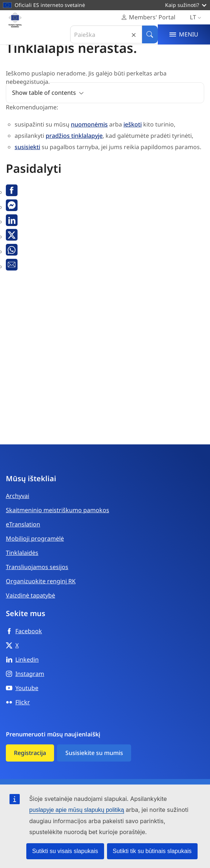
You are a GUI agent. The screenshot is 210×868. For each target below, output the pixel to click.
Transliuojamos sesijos (37, 567)
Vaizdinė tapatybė (30, 595)
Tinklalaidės (22, 553)
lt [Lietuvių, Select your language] (197, 17)
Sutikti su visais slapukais (65, 851)
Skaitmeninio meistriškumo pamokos (58, 510)
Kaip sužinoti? (186, 5)
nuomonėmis (89, 124)
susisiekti (27, 147)
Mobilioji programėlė (35, 538)
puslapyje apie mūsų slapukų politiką (77, 810)
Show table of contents (44, 93)
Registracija (30, 753)
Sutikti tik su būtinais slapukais (152, 851)
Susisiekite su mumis (94, 753)
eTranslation (23, 524)
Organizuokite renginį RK (41, 581)
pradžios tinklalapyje (74, 136)
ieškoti (133, 124)
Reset (134, 34)
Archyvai (18, 496)
